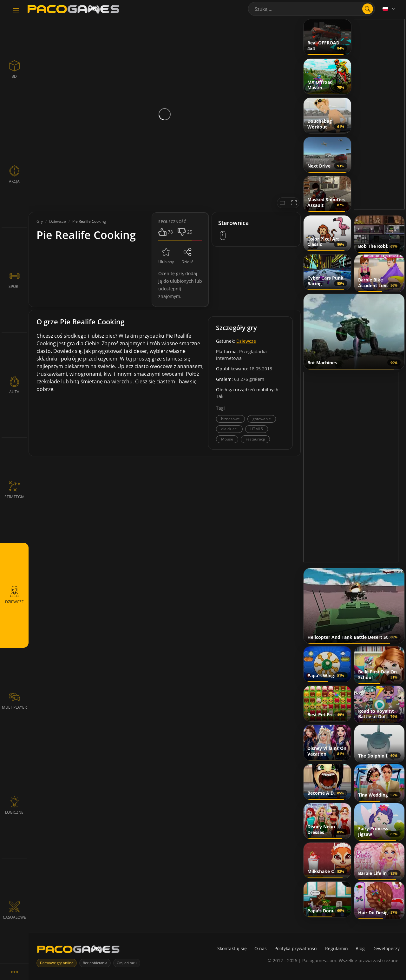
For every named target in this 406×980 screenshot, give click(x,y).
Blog (360, 948)
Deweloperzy (386, 948)
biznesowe (230, 419)
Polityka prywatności (296, 948)
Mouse (227, 439)
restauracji (255, 439)
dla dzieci (229, 429)
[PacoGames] (78, 951)
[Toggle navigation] (16, 10)
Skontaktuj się (232, 948)
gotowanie (262, 419)
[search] (368, 9)
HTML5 (257, 429)
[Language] (389, 9)
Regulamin (337, 948)
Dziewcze (246, 341)
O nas (261, 948)
